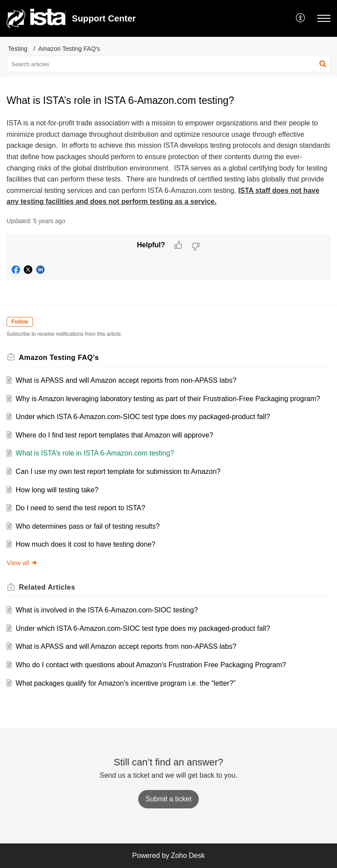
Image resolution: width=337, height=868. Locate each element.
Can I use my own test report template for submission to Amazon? (118, 471)
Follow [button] (20, 322)
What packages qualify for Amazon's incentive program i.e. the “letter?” (126, 683)
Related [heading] (47, 587)
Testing (18, 49)
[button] (301, 18)
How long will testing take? (57, 490)
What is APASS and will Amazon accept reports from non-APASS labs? (126, 380)
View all (22, 563)
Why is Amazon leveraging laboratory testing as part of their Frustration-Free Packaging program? (168, 399)
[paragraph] (168, 162)
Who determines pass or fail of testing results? (88, 526)
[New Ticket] (169, 799)
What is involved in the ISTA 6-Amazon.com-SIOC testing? (107, 610)
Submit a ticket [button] (169, 799)
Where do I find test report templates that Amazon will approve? (115, 435)
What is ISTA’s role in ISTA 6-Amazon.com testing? (95, 453)
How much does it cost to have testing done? (86, 544)
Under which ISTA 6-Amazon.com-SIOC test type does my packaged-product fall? (143, 417)
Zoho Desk (188, 856)
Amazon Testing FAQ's (69, 49)
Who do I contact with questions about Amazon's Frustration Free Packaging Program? (151, 665)
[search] (168, 64)
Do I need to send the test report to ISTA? (81, 508)
